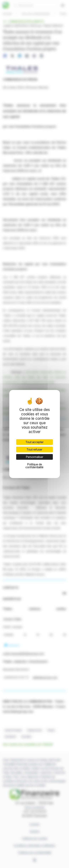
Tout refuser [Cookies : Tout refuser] (34, 449)
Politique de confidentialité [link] (34, 466)
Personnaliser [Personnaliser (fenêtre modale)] (34, 457)
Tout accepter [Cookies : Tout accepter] (34, 442)
